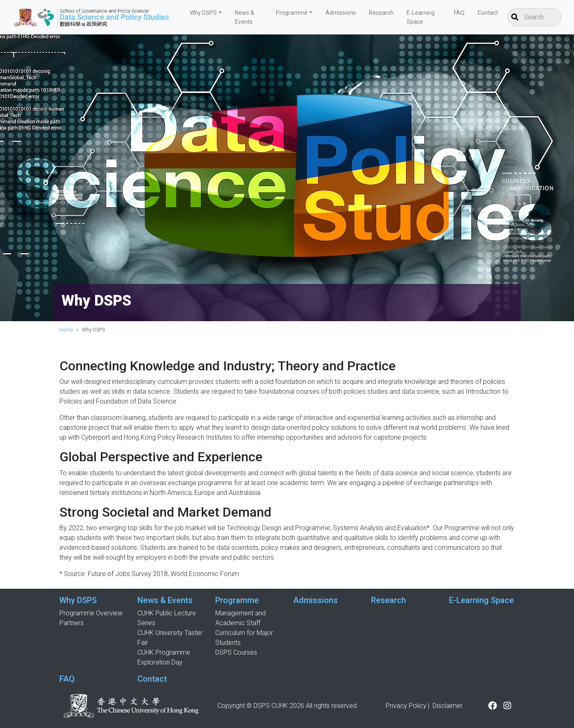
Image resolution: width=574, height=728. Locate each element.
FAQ (459, 13)
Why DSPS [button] (203, 13)
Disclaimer (448, 706)
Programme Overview (91, 613)
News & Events (245, 17)
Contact (488, 13)
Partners (72, 623)
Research (381, 13)
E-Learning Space (421, 17)
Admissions (341, 13)
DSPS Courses (236, 652)
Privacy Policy (406, 706)
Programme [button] (292, 13)
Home (66, 330)
